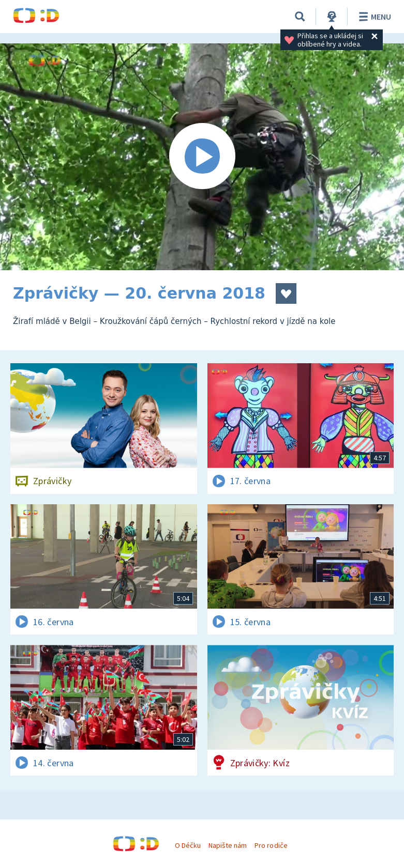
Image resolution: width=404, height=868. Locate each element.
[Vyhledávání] (300, 17)
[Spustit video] (202, 157)
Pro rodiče (271, 845)
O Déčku (188, 845)
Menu (373, 17)
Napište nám (228, 845)
